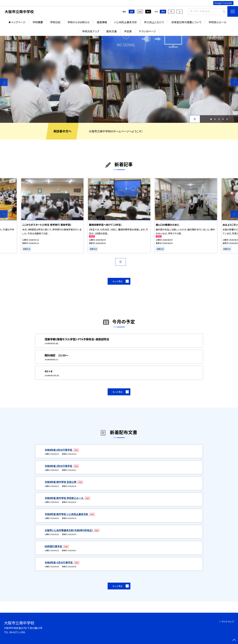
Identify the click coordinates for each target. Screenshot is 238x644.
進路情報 (102, 22)
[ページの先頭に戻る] (234, 640)
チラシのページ (147, 31)
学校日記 (55, 22)
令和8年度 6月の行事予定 (59, 450)
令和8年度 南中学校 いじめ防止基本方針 (67, 514)
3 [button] (219, 119)
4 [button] (223, 119)
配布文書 (112, 31)
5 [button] (227, 119)
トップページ (19, 22)
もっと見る (118, 281)
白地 (140, 12)
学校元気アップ (91, 31)
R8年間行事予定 (54, 546)
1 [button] (211, 119)
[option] (119, 79)
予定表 (128, 31)
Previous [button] (4, 82)
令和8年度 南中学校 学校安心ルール (64, 498)
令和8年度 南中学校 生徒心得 (61, 482)
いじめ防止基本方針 (126, 22)
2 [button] (215, 119)
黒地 (148, 12)
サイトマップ (228, 622)
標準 (163, 12)
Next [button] (234, 82)
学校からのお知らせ (78, 22)
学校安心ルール (218, 22)
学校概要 (38, 22)
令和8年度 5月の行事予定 (59, 466)
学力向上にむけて (154, 22)
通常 (132, 12)
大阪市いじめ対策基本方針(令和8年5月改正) (69, 530)
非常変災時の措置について (186, 22)
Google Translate (223, 3)
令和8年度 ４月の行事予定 (59, 562)
